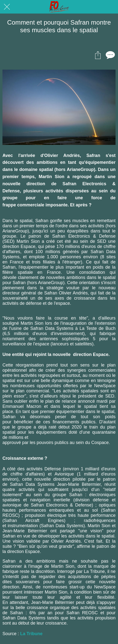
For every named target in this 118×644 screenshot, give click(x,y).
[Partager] (98, 55)
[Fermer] (7, 7)
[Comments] (110, 55)
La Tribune (31, 634)
